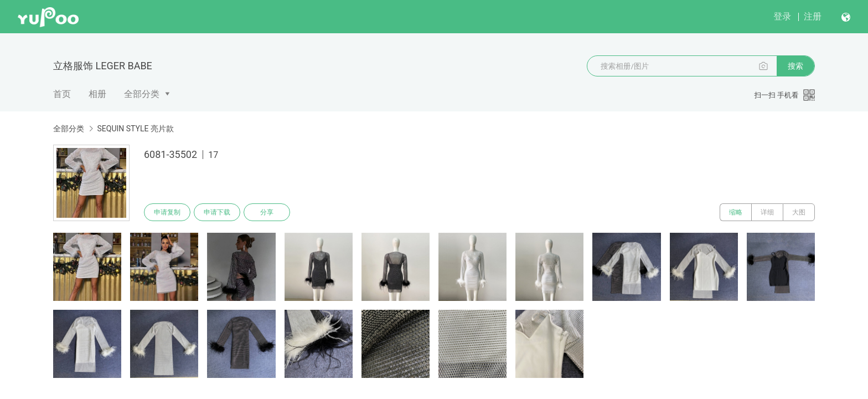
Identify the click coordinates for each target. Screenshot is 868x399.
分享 (267, 212)
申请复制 (167, 212)
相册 (97, 94)
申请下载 (217, 212)
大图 (799, 212)
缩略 (736, 212)
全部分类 (142, 94)
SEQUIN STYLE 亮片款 (135, 129)
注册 (813, 16)
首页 (62, 94)
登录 (782, 16)
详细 (767, 212)
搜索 (795, 66)
